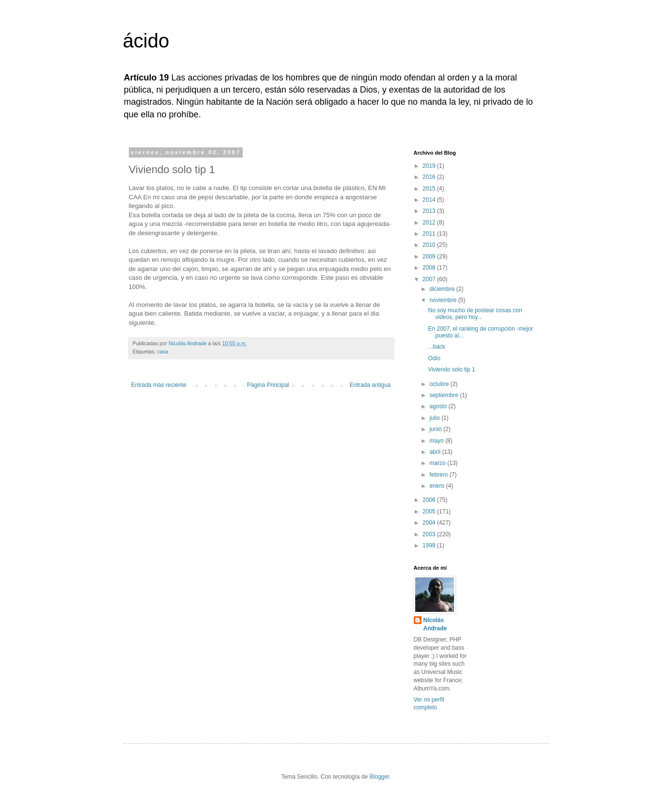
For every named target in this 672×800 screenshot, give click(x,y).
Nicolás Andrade (435, 624)
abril (436, 452)
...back (436, 347)
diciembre (443, 289)
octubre (440, 384)
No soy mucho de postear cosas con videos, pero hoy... (475, 314)
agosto (439, 406)
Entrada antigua (370, 385)
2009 (430, 256)
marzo (438, 463)
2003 (430, 534)
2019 (430, 166)
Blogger (380, 777)
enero (438, 486)
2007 (430, 279)
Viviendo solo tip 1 (451, 369)
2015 (430, 189)
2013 (430, 211)
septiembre (445, 395)
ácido (146, 41)
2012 (430, 223)
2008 (430, 268)
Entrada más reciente (159, 385)
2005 (430, 512)
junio (436, 429)
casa (163, 352)
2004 (430, 523)
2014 (430, 200)
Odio (434, 358)
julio (435, 418)
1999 (430, 545)
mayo (437, 441)
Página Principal (268, 385)
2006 (430, 500)
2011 (430, 234)
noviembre (444, 300)
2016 (430, 177)
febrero (439, 475)
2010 (430, 245)
